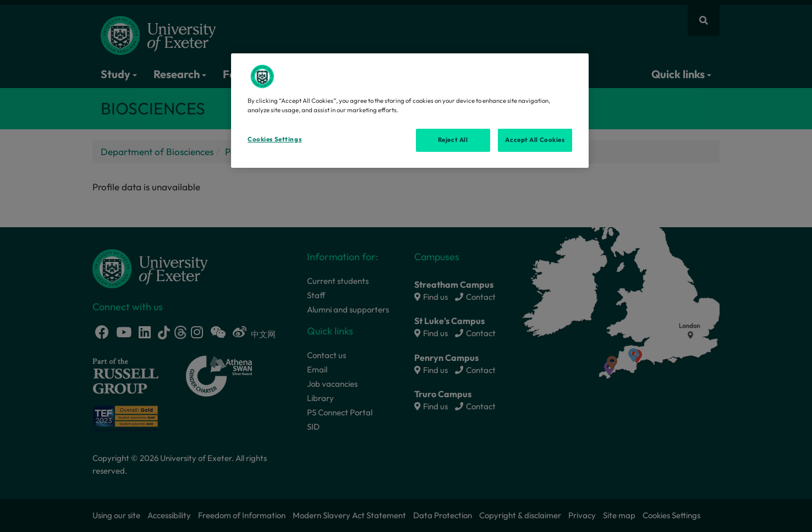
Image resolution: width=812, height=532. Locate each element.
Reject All (453, 140)
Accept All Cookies (535, 140)
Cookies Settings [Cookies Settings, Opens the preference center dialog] (275, 139)
